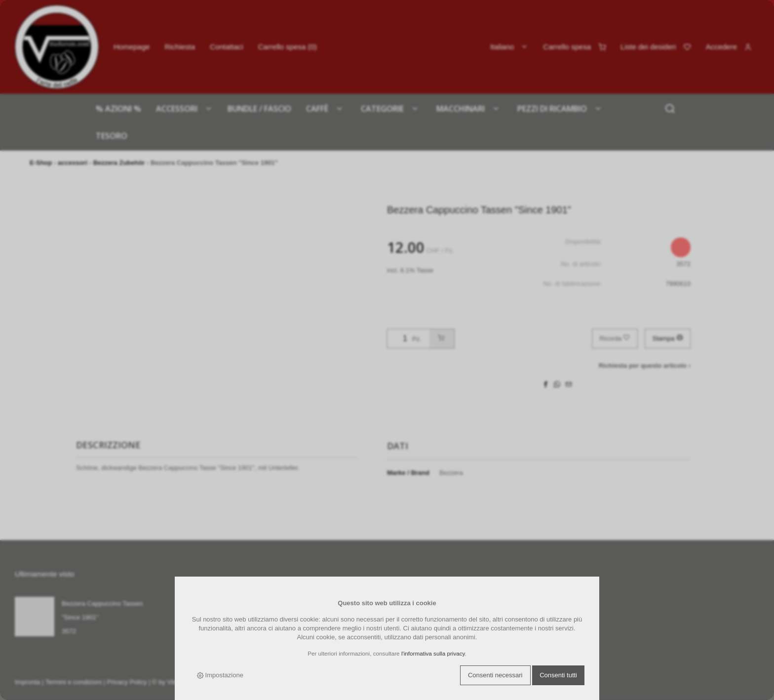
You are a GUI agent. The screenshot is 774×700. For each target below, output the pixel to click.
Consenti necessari (495, 675)
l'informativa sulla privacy (433, 653)
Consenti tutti (558, 675)
